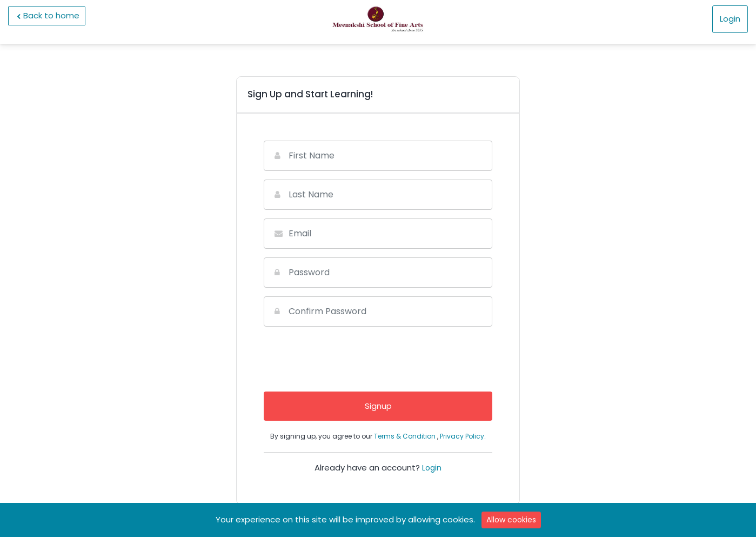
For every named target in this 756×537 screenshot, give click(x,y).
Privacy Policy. (463, 436)
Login (730, 19)
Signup (378, 406)
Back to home (47, 16)
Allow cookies (511, 520)
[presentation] (378, 356)
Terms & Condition (406, 436)
